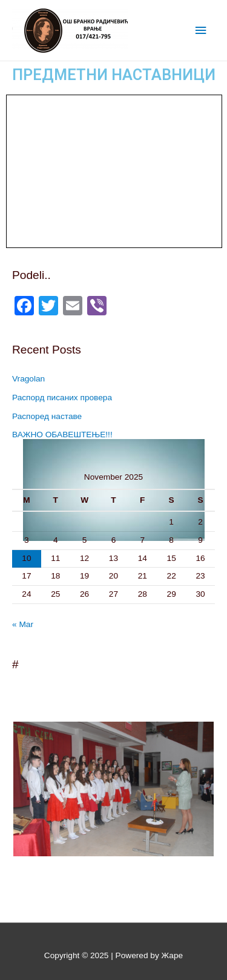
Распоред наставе (47, 416)
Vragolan (28, 379)
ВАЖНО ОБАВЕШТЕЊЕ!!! (62, 435)
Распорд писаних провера (62, 398)
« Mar (23, 624)
